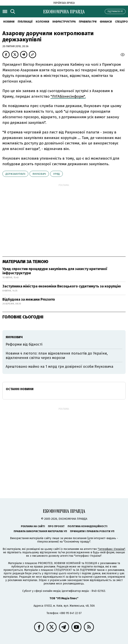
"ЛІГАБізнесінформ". (68, 96)
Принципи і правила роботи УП (92, 531)
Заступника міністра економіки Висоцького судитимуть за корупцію (62, 286)
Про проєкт (56, 526)
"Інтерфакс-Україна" (111, 549)
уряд (56, 174)
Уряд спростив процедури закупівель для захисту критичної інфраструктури (55, 271)
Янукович (39, 174)
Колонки (42, 22)
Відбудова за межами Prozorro (29, 299)
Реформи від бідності (24, 344)
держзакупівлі (15, 174)
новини (9, 22)
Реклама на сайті (33, 526)
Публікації (25, 22)
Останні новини (20, 389)
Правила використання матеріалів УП (40, 531)
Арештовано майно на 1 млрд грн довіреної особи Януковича (59, 367)
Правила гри (88, 22)
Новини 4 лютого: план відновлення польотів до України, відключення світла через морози (57, 356)
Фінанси (106, 22)
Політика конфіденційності (87, 526)
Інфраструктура (64, 22)
